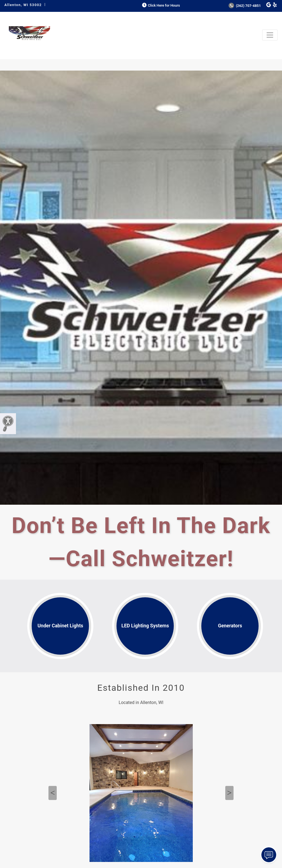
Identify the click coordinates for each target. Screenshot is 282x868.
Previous (53, 793)
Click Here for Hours (160, 5)
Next (229, 793)
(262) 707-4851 (245, 6)
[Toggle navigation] (270, 35)
